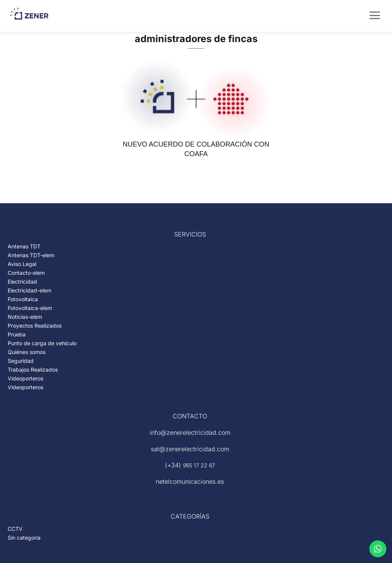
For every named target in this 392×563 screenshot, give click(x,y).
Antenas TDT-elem (31, 255)
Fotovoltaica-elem (30, 308)
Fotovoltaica (23, 299)
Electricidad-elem (29, 290)
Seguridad (21, 361)
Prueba (17, 334)
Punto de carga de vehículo (42, 343)
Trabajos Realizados (33, 370)
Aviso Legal (22, 264)
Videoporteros (25, 378)
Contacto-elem (26, 273)
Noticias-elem (25, 317)
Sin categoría (24, 538)
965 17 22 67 (199, 465)
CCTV (15, 529)
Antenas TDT (24, 246)
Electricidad (22, 281)
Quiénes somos (27, 352)
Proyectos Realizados (35, 326)
